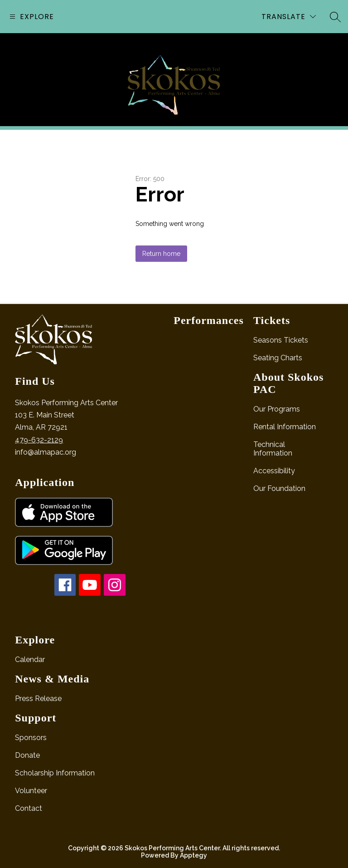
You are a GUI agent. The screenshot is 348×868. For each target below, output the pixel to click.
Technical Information (273, 449)
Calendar (30, 660)
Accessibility (274, 471)
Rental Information (285, 427)
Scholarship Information (55, 773)
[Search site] (335, 17)
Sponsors (31, 738)
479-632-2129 (39, 440)
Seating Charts (278, 358)
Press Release (38, 699)
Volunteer (31, 791)
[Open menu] (31, 17)
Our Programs (277, 409)
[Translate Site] (289, 17)
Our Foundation (279, 488)
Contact (29, 808)
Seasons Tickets (281, 340)
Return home (161, 254)
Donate (27, 755)
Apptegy (193, 855)
